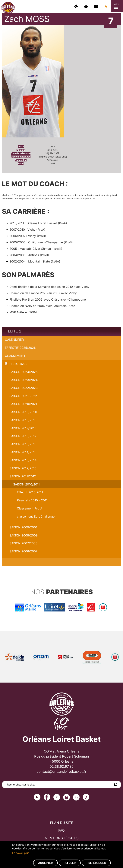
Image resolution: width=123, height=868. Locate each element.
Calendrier (14, 340)
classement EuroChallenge (36, 516)
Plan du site (62, 823)
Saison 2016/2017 (23, 436)
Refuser (70, 863)
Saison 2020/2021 (23, 404)
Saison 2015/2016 (23, 444)
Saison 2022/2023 (24, 388)
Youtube (37, 797)
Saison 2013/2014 (23, 460)
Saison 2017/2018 (23, 428)
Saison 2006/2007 (23, 551)
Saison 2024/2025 (24, 372)
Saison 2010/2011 (26, 484)
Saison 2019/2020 (23, 412)
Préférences (96, 863)
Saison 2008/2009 (24, 535)
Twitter (57, 797)
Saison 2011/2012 (23, 476)
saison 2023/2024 (24, 380)
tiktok (86, 797)
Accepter (45, 863)
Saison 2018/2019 (23, 420)
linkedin (76, 797)
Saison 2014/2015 (23, 452)
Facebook (47, 797)
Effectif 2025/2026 (20, 348)
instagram (66, 797)
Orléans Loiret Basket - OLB (8, 8)
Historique (18, 364)
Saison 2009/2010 (23, 527)
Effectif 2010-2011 (30, 492)
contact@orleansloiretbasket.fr (61, 772)
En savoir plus (21, 853)
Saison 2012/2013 (23, 468)
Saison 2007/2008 (23, 543)
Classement (15, 356)
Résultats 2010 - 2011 (32, 500)
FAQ (61, 830)
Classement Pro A (30, 508)
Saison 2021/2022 (23, 396)
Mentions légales (61, 838)
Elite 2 (15, 331)
